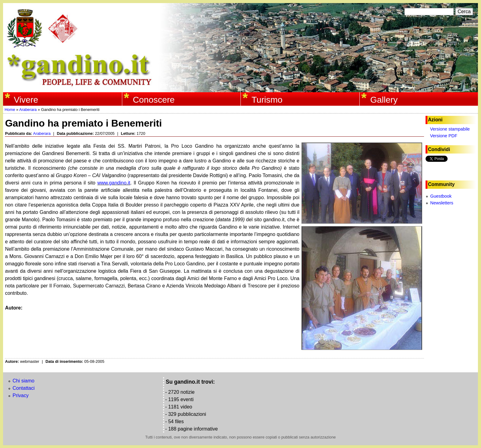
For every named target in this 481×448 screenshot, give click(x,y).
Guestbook (441, 196)
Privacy (21, 395)
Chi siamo (23, 381)
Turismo (267, 100)
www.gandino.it (114, 183)
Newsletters (442, 203)
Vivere (26, 100)
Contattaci (24, 388)
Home (10, 110)
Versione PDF (444, 136)
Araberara (28, 110)
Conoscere (154, 100)
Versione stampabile (450, 129)
